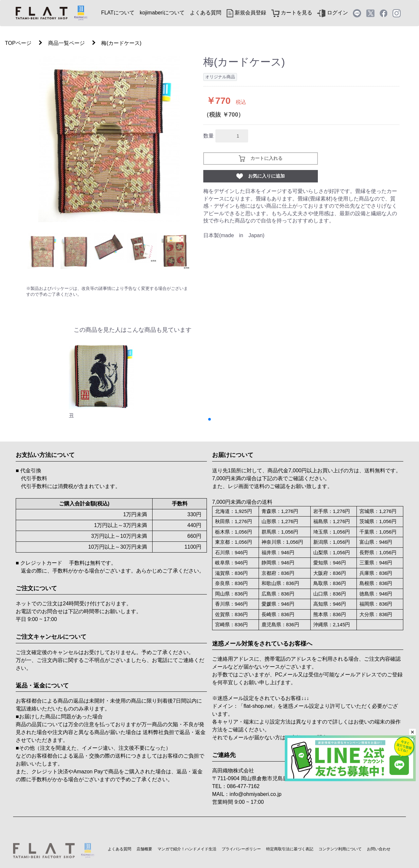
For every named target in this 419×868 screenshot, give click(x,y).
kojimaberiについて (162, 13)
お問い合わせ (379, 849)
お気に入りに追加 (261, 176)
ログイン (332, 13)
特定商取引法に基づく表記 (290, 849)
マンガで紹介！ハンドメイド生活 (187, 849)
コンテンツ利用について (340, 849)
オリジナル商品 (220, 77)
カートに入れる (261, 159)
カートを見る (292, 13)
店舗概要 (144, 849)
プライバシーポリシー (241, 849)
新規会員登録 (246, 13)
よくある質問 (206, 13)
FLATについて (118, 13)
